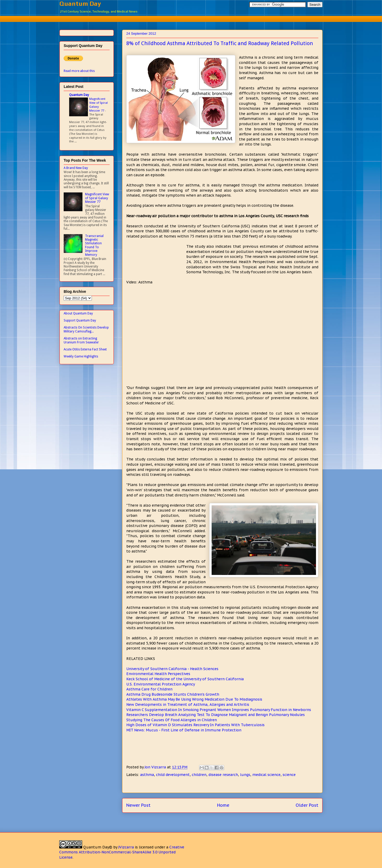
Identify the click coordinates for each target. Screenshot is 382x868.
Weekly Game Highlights (81, 356)
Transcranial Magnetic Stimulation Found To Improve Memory (94, 245)
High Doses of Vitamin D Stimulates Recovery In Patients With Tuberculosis (195, 725)
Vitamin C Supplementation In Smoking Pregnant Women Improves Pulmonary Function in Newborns (219, 710)
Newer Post (138, 805)
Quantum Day (80, 4)
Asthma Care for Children (149, 689)
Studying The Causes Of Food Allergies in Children (172, 720)
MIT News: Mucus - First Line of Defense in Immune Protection (184, 730)
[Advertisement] (191, 18)
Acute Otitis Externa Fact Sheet (85, 349)
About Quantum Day (78, 313)
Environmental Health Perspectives (158, 674)
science (289, 775)
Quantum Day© (98, 847)
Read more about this (79, 71)
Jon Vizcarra (156, 767)
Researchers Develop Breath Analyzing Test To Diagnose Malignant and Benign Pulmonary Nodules (216, 715)
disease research (223, 775)
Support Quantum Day (80, 320)
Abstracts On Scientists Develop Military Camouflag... (86, 329)
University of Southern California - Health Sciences (172, 669)
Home (223, 805)
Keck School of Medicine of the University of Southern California (185, 679)
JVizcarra (126, 847)
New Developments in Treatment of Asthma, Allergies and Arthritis (188, 705)
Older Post (307, 805)
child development (173, 775)
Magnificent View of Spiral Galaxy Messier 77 (99, 105)
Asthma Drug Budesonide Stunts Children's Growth (173, 694)
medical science (266, 775)
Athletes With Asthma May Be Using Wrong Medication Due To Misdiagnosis (194, 699)
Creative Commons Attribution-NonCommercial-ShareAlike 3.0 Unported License (122, 852)
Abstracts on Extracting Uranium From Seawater (81, 340)
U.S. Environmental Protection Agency (161, 684)
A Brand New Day (76, 168)
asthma (147, 775)
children (199, 775)
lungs (245, 775)
